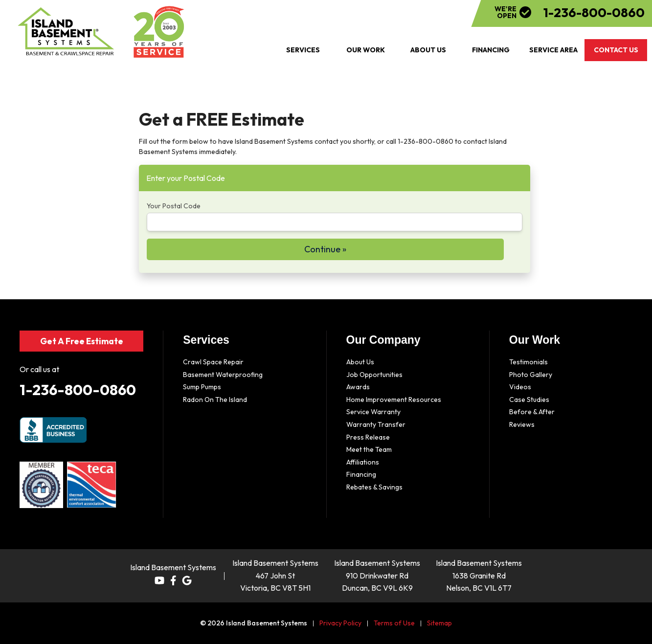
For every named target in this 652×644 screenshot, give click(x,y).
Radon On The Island (215, 400)
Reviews (522, 424)
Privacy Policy (340, 623)
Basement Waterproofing (223, 375)
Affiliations (363, 462)
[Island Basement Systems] (66, 32)
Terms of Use (394, 623)
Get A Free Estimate (81, 341)
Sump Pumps (202, 387)
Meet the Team (369, 449)
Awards (358, 387)
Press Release (368, 437)
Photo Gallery (531, 375)
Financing (361, 474)
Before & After (532, 412)
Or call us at (39, 369)
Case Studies (529, 400)
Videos (520, 387)
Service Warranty (373, 412)
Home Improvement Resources (394, 400)
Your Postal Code (174, 206)
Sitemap (439, 623)
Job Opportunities (374, 375)
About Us (360, 362)
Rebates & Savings (374, 487)
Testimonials (528, 362)
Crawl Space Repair (213, 362)
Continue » (325, 249)
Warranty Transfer (376, 424)
